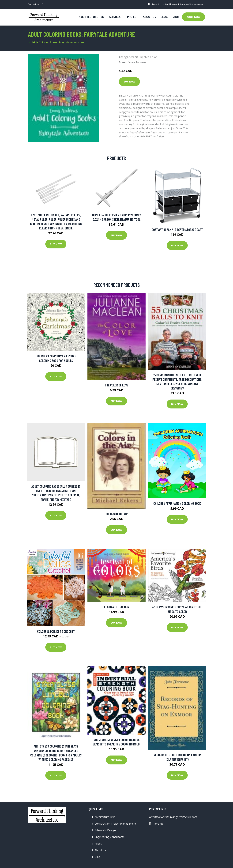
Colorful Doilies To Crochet (56, 631)
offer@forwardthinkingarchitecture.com (182, 4)
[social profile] (43, 4)
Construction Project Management (115, 824)
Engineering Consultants (110, 837)
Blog (164, 17)
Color (154, 57)
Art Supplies (142, 57)
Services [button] (115, 17)
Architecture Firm (105, 817)
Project (133, 17)
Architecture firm (92, 17)
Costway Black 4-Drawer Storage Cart (177, 230)
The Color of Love (117, 385)
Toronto (154, 4)
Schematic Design (105, 830)
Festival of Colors (117, 607)
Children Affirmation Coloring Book (177, 503)
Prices (98, 844)
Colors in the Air (117, 514)
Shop (176, 17)
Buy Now (129, 82)
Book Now (194, 17)
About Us (149, 17)
